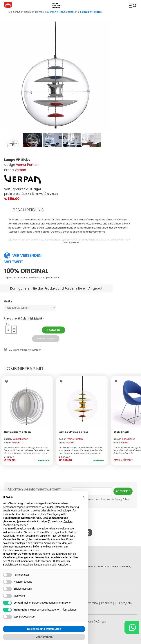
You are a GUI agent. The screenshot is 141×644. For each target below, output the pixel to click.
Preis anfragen (46, 339)
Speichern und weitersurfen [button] (44, 629)
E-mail (91, 491)
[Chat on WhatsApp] (132, 627)
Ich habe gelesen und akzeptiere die (101, 499)
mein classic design (57, 6)
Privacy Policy (122, 499)
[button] (83, 497)
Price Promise (89, 603)
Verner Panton (27, 165)
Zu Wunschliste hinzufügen (25, 350)
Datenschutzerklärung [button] (66, 507)
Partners (107, 603)
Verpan (20, 170)
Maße (35, 303)
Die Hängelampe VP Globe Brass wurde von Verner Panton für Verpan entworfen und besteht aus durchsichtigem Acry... (81, 450)
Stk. (8, 324)
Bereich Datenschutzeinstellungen (22, 565)
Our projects (123, 603)
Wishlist (7, 381)
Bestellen (53, 330)
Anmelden (123, 491)
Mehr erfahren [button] (44, 637)
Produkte (133, 6)
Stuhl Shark (121, 432)
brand (12, 443)
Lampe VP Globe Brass (74, 432)
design (16, 439)
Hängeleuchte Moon (17, 432)
